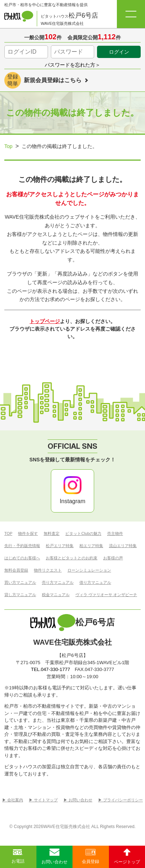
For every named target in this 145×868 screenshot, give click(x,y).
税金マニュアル (56, 595)
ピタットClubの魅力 (83, 534)
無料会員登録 (16, 570)
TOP (8, 534)
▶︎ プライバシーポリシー (120, 800)
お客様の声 (113, 558)
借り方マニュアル (95, 583)
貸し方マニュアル (20, 595)
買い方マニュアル (20, 583)
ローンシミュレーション (89, 570)
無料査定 (52, 534)
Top (8, 146)
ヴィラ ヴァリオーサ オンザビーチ (106, 595)
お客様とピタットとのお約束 (72, 558)
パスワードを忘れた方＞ (72, 65)
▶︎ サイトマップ (43, 800)
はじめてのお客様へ (22, 558)
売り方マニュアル (58, 583)
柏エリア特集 (91, 546)
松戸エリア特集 (60, 546)
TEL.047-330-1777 (50, 669)
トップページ (45, 321)
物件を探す (28, 534)
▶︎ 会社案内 (13, 800)
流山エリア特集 (123, 546)
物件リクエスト (48, 570)
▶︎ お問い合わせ (78, 800)
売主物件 (115, 534)
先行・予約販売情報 (22, 546)
